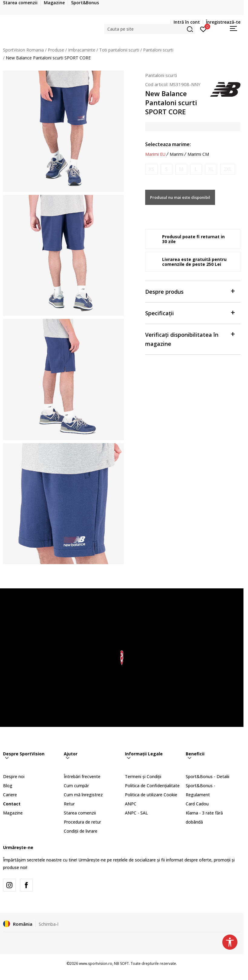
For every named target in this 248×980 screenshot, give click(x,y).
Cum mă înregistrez (83, 795)
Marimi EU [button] (155, 154)
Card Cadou (197, 804)
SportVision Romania (23, 50)
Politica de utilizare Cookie (151, 795)
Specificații (190, 313)
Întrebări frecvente (82, 776)
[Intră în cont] (203, 29)
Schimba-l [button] (49, 924)
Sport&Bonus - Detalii (207, 776)
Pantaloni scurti (158, 50)
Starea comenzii (80, 813)
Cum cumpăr (76, 786)
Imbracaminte (82, 50)
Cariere (10, 795)
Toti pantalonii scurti (119, 50)
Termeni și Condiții (143, 776)
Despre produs (190, 291)
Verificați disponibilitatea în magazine (190, 339)
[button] (150, 29)
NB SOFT (121, 963)
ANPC (131, 804)
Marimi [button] (176, 154)
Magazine (13, 813)
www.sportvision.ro (96, 963)
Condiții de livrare (81, 831)
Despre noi (14, 776)
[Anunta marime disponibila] (151, 169)
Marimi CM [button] (198, 154)
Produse (56, 50)
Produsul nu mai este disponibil (180, 197)
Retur (69, 804)
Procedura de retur (82, 822)
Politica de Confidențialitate (152, 786)
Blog (8, 786)
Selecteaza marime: (168, 144)
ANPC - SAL (136, 813)
